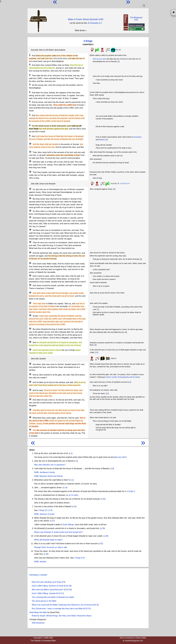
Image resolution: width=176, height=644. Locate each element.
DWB (36, 472)
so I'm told (73, 495)
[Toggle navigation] (144, 6)
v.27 (52, 521)
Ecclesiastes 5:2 (95, 23)
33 (30, 390)
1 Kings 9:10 (79, 558)
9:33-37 (60, 593)
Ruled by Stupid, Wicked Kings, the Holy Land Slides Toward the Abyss (62, 616)
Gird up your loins (99, 59)
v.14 (65, 488)
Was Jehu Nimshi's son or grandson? (50, 465)
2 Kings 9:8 (60, 582)
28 (30, 342)
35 (30, 410)
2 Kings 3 (131, 491)
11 (30, 152)
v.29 (106, 536)
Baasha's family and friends (51, 476)
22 (30, 275)
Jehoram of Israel (47, 514)
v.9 (112, 469)
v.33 (46, 554)
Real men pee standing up (43, 582)
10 (30, 144)
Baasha (102, 140)
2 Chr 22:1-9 (125, 183)
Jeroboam (138, 137)
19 (30, 242)
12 (30, 161)
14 (30, 189)
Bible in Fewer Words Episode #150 (86, 19)
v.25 (74, 507)
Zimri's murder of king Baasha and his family (123, 377)
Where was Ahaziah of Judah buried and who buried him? (58, 532)
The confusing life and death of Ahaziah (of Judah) (53, 597)
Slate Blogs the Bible (38, 612)
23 (30, 285)
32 (30, 382)
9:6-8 (96, 605)
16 (30, 211)
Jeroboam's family (47, 472)
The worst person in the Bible (44, 601)
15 (30, 198)
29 (30, 350)
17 (30, 217)
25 (30, 303)
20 (30, 252)
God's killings (68, 525)
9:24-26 (68, 586)
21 (30, 263)
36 (30, 417)
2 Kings (88, 41)
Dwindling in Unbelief (38, 575)
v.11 (72, 480)
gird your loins (120, 457)
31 (30, 374)
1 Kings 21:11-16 (45, 510)
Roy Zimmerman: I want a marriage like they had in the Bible (57, 609)
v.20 (103, 499)
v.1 (71, 453)
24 (30, 293)
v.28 (102, 528)
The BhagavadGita (136, 19)
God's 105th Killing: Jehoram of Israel (48, 586)
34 (30, 399)
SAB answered (38, 623)
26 (30, 315)
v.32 (101, 544)
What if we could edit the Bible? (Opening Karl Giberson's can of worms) (62, 605)
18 (30, 230)
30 (30, 364)
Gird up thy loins (60, 58)
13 (30, 172)
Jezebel (43, 562)
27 (30, 329)
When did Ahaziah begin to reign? (48, 540)
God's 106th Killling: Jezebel (44, 593)
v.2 (76, 461)
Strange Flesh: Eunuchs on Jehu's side (51, 547)
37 (30, 430)
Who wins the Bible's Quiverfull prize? (48, 590)
